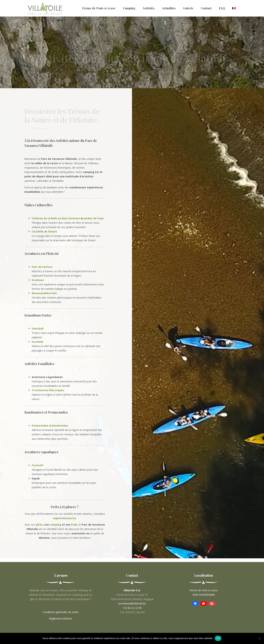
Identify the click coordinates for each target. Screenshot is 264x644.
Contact (206, 8)
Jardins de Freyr (94, 218)
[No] (259, 638)
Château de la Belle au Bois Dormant (56, 218)
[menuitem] (234, 8)
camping (55, 525)
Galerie (188, 8)
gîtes (39, 525)
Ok (218, 638)
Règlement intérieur (61, 618)
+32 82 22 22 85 (132, 608)
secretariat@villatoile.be (132, 603)
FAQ (222, 8)
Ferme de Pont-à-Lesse (99, 8)
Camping (129, 8)
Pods (74, 525)
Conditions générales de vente (60, 612)
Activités (149, 8)
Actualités (169, 8)
